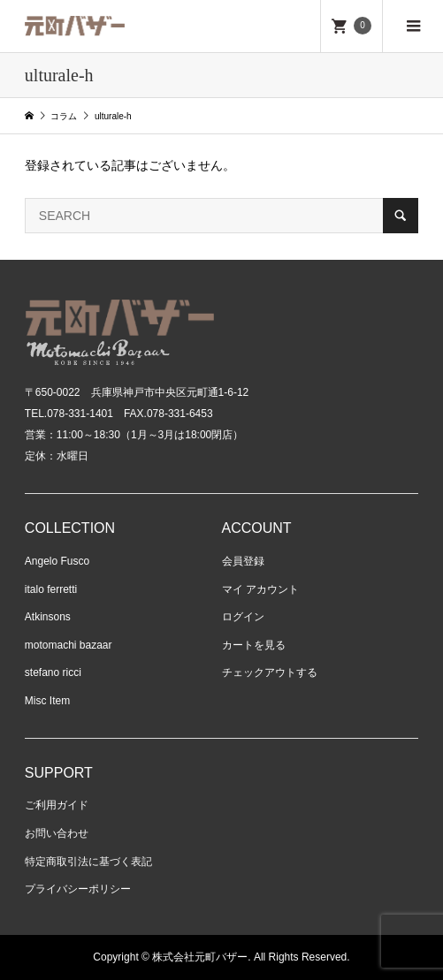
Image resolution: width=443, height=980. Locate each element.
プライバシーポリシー (78, 889)
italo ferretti (51, 589)
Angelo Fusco (57, 561)
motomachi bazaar (69, 645)
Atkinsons (48, 617)
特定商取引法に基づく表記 (88, 862)
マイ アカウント (260, 589)
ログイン (243, 617)
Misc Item (47, 701)
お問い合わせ (57, 833)
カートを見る (254, 645)
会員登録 (243, 561)
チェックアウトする (270, 672)
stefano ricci (53, 672)
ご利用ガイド (57, 805)
